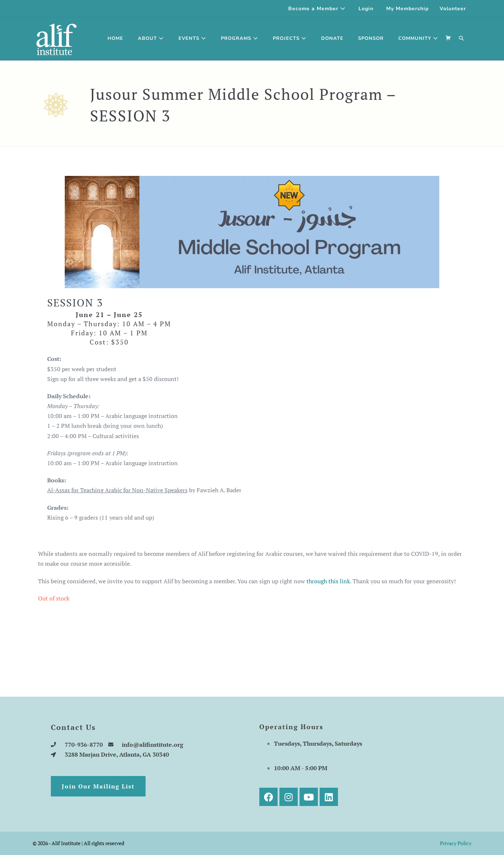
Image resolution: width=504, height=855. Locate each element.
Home (115, 38)
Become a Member (317, 9)
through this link (328, 581)
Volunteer (453, 9)
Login (366, 9)
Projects (290, 38)
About (151, 38)
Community (418, 38)
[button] (462, 39)
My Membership (407, 9)
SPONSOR (371, 38)
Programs (240, 38)
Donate (332, 38)
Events (192, 38)
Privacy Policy (456, 843)
